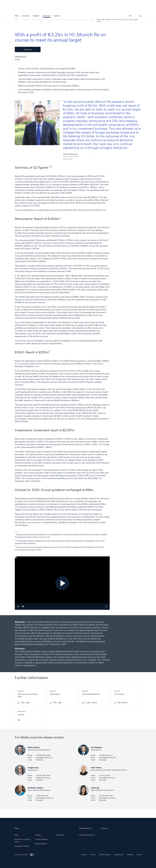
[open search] (140, 16)
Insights (38, 835)
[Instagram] (118, 834)
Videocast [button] (28, 50)
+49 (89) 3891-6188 (43, 775)
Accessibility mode (24, 855)
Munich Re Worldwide (87, 835)
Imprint (139, 855)
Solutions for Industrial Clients (22, 840)
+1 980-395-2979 (42, 796)
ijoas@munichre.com (43, 778)
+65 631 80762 (104, 775)
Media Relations (41, 844)
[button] (17, 16)
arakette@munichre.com (108, 758)
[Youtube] (111, 834)
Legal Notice (119, 855)
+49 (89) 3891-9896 (43, 755)
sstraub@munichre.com (44, 758)
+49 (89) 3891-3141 (106, 755)
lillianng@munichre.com (107, 798)
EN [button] (130, 16)
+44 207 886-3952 (106, 796)
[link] (36, 16)
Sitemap (130, 855)
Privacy (93, 855)
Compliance (60, 835)
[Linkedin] (104, 834)
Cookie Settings (105, 855)
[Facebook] (125, 834)
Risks (16, 835)
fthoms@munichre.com (107, 778)
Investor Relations (41, 839)
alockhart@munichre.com (45, 798)
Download (39, 760)
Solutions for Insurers (22, 846)
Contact (84, 855)
